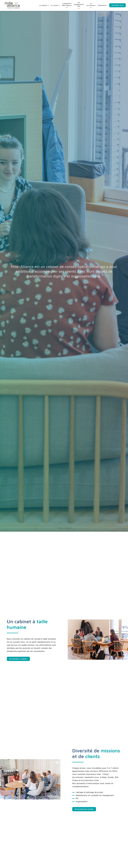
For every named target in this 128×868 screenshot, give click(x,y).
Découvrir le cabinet (18, 659)
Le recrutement (91, 5)
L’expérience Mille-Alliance (67, 5)
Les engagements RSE (79, 5)
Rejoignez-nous (117, 5)
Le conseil (55, 5)
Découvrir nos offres (84, 809)
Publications (102, 5)
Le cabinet (44, 5)
